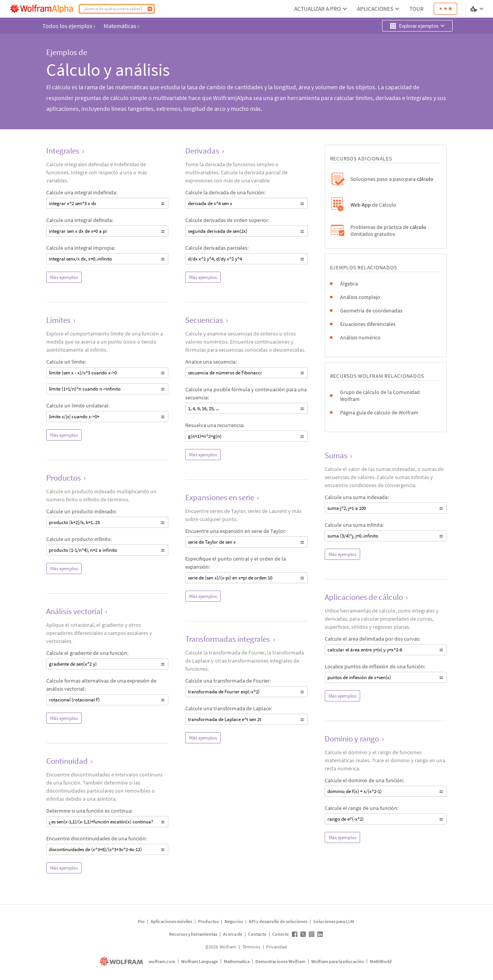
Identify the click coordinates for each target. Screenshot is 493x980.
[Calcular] (150, 9)
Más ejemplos (64, 277)
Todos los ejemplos (69, 26)
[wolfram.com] (122, 961)
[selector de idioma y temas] (478, 9)
